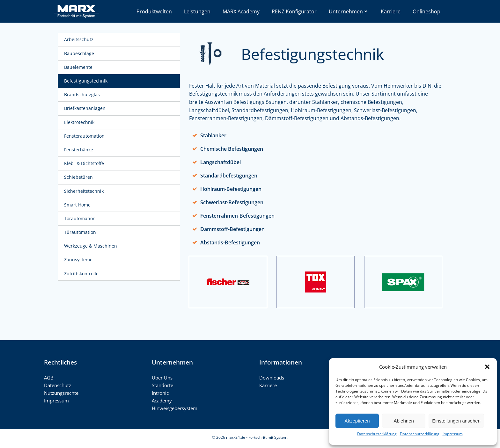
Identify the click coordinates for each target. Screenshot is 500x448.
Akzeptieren (357, 421)
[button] (487, 367)
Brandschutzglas (83, 95)
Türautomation (81, 233)
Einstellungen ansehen (456, 421)
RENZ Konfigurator (294, 11)
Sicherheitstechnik (85, 191)
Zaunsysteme (79, 260)
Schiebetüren (79, 178)
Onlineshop (426, 11)
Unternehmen (349, 11)
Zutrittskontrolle (82, 274)
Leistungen (197, 11)
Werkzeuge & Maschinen (91, 246)
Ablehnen (404, 421)
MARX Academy (241, 11)
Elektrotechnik (80, 123)
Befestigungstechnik (86, 81)
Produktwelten (154, 11)
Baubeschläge (80, 54)
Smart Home (78, 205)
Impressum (453, 434)
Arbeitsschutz (79, 40)
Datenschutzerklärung (377, 434)
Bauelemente (79, 67)
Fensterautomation (85, 136)
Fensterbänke (79, 150)
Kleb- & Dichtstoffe (85, 164)
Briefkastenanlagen (85, 109)
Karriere (391, 11)
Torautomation (81, 219)
